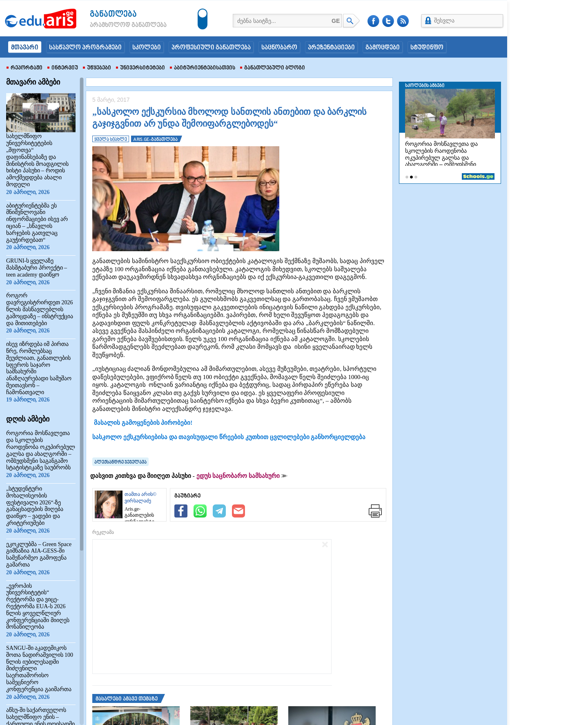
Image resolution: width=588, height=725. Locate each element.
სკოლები (147, 48)
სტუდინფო (427, 48)
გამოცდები (383, 48)
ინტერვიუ (63, 68)
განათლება (113, 14)
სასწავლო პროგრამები (85, 48)
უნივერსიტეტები (140, 68)
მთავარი (25, 48)
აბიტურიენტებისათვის (203, 68)
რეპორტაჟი (24, 68)
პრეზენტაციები (331, 48)
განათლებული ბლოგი (273, 68)
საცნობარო (279, 48)
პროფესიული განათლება (211, 48)
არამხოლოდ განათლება (116, 25)
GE (336, 21)
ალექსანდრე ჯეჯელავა (120, 462)
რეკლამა (103, 532)
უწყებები (97, 68)
